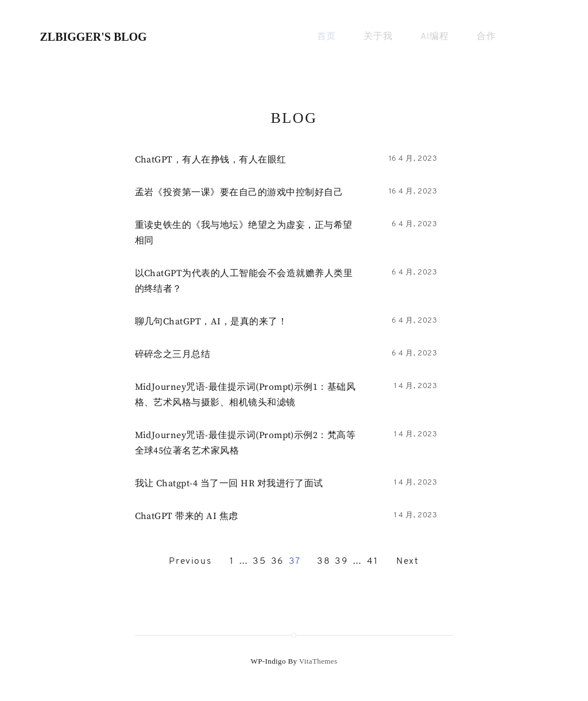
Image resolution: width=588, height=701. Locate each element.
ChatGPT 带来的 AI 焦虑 (187, 516)
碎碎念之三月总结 (173, 354)
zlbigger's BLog (94, 37)
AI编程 (435, 37)
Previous (190, 561)
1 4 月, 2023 (416, 386)
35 (259, 561)
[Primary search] (534, 37)
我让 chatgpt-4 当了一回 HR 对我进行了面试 (229, 483)
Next (407, 561)
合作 (486, 37)
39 (341, 561)
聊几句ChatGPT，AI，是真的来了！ (211, 322)
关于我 (378, 37)
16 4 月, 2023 (413, 159)
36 (278, 561)
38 (324, 561)
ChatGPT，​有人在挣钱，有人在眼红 (211, 160)
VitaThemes (318, 661)
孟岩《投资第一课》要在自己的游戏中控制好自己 (239, 192)
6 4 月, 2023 (415, 224)
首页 (327, 37)
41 (372, 561)
